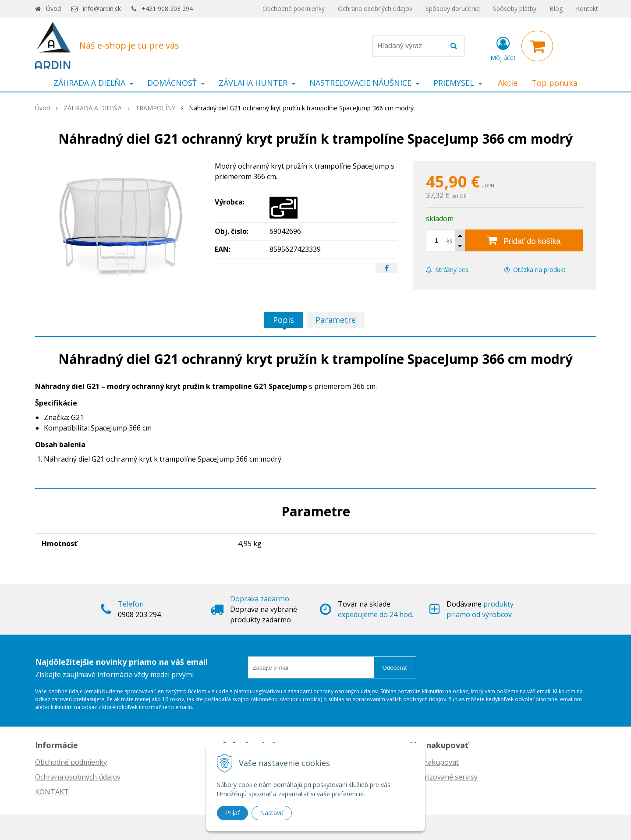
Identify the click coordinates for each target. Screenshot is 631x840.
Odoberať (395, 668)
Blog (556, 9)
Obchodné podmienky (294, 9)
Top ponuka (555, 83)
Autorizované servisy (443, 777)
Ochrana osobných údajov (375, 9)
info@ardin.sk (102, 9)
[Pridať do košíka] (524, 240)
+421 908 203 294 (167, 9)
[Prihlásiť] (503, 48)
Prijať (232, 813)
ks (450, 241)
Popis (284, 320)
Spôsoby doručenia (453, 9)
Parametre (336, 320)
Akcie (508, 83)
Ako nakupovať (434, 762)
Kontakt (587, 9)
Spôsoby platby (515, 9)
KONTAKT (52, 792)
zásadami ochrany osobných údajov (333, 691)
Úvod (53, 9)
